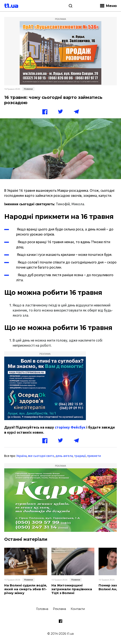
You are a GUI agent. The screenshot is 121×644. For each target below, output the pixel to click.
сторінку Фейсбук (70, 427)
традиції (80, 456)
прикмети (94, 456)
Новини (28, 89)
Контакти (78, 609)
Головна (42, 609)
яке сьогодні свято (41, 456)
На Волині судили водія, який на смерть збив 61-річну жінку (26, 589)
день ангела (64, 456)
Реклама (59, 609)
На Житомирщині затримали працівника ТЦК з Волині (72, 589)
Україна (21, 456)
